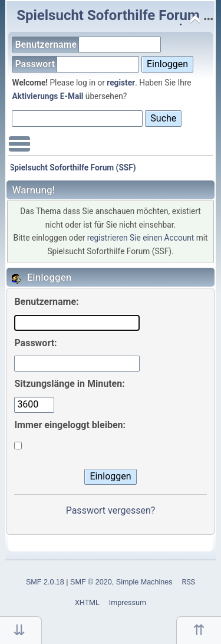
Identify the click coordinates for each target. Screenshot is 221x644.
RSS (188, 582)
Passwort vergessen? (111, 510)
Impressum (128, 602)
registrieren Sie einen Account (141, 238)
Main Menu (19, 150)
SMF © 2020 (91, 582)
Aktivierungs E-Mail (47, 96)
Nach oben (199, 630)
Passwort (77, 64)
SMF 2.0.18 (45, 582)
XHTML (87, 602)
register (121, 83)
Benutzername (88, 45)
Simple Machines (144, 582)
